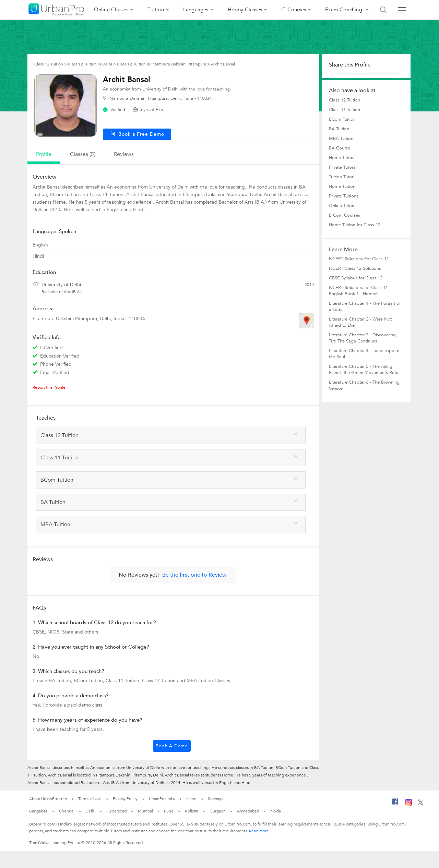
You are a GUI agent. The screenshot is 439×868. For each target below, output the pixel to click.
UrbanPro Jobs (162, 799)
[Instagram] (409, 805)
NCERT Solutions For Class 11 (359, 259)
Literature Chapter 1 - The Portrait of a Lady (365, 306)
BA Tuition (339, 129)
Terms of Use (90, 799)
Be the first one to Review (194, 575)
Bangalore (38, 811)
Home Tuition (342, 186)
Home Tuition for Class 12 (355, 225)
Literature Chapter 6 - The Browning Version (364, 385)
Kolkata (192, 811)
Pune (169, 811)
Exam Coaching (344, 10)
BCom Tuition (342, 119)
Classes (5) (83, 154)
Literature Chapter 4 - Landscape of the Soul (364, 354)
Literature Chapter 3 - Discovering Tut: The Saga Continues (362, 338)
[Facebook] (395, 804)
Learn (191, 799)
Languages (196, 10)
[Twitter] (421, 804)
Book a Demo (172, 746)
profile (44, 154)
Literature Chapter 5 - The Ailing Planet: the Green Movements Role (364, 370)
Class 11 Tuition (345, 110)
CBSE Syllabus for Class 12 (356, 278)
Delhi (90, 811)
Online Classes (111, 10)
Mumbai (145, 811)
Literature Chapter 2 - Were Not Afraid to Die (360, 322)
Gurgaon (217, 811)
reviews (124, 154)
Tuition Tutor (341, 177)
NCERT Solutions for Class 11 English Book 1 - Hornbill (358, 291)
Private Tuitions (344, 196)
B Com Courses (345, 215)
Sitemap (215, 799)
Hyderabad (117, 811)
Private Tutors (342, 167)
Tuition (156, 10)
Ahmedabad (248, 811)
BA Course (340, 148)
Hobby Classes (245, 10)
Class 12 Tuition (345, 100)
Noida (276, 811)
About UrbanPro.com (48, 799)
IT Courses (294, 10)
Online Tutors (342, 206)
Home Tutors (342, 158)
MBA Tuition (341, 138)
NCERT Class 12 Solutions (355, 268)
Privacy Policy (125, 799)
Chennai (67, 811)
